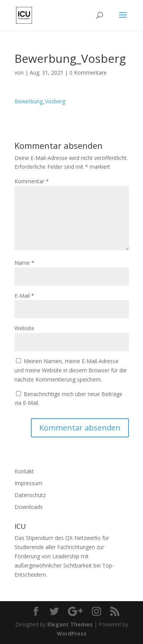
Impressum (28, 483)
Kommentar (32, 181)
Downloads (29, 507)
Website (24, 328)
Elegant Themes (70, 624)
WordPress (72, 633)
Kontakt (24, 471)
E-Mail (24, 296)
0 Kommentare (88, 73)
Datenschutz (30, 495)
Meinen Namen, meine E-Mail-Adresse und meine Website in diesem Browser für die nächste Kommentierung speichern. (71, 370)
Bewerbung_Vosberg (40, 101)
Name (24, 263)
